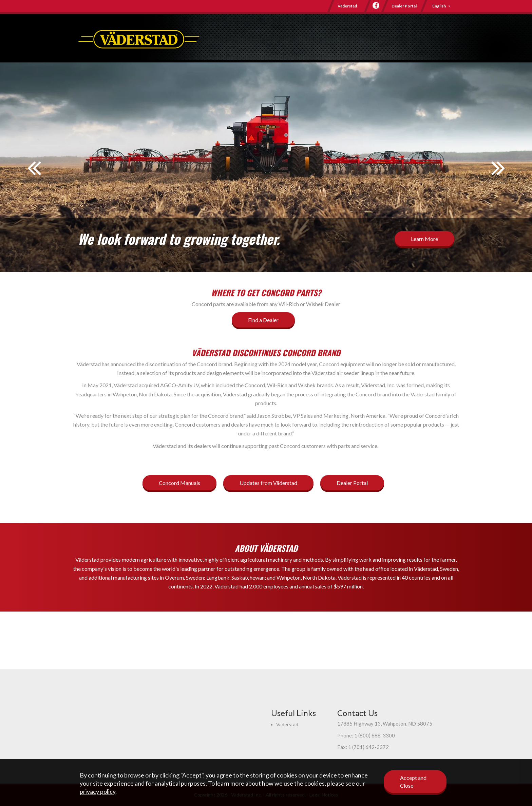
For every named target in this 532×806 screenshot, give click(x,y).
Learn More (424, 239)
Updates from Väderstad (268, 483)
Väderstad (347, 6)
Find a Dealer (263, 320)
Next (498, 172)
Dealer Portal (404, 6)
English (439, 6)
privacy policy (98, 791)
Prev (34, 172)
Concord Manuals (179, 483)
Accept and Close (413, 782)
